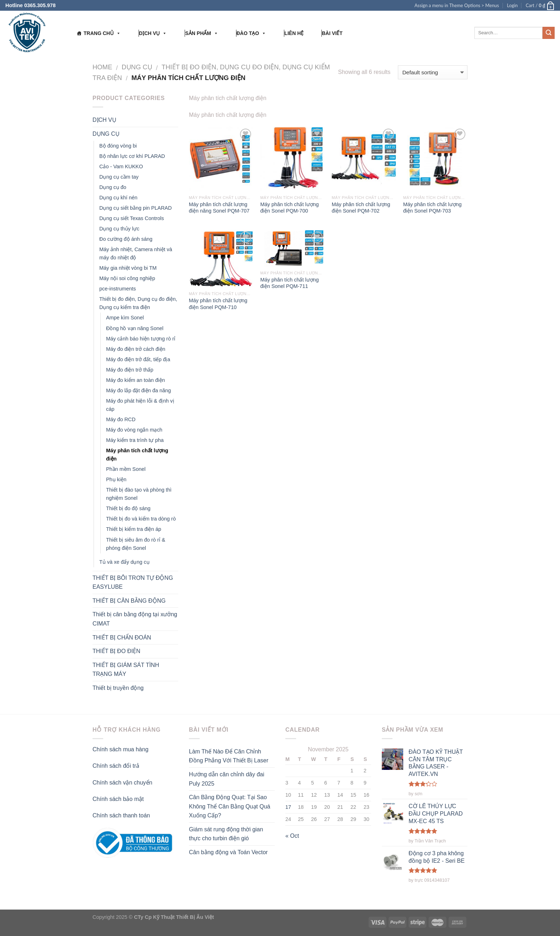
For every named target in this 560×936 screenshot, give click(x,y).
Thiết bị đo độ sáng (128, 508)
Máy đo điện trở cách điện (136, 349)
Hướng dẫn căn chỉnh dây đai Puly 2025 (227, 779)
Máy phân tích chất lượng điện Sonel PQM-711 (290, 283)
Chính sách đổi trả (116, 766)
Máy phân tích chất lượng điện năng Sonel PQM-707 (219, 208)
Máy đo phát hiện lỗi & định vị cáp (140, 405)
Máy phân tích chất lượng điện (137, 455)
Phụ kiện (116, 479)
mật (139, 799)
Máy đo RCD (121, 419)
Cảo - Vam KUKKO (121, 166)
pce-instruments (117, 289)
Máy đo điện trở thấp (130, 370)
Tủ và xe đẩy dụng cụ (124, 562)
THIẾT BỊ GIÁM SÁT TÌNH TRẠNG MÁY (126, 670)
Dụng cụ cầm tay (119, 177)
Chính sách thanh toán (121, 815)
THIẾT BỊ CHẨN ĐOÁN (122, 638)
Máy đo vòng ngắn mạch (134, 430)
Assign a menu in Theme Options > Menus (457, 5)
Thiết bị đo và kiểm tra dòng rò (141, 519)
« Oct (292, 836)
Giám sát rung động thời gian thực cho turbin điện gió (226, 834)
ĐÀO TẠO (251, 33)
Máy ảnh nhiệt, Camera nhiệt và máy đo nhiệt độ (136, 253)
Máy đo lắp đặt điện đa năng (139, 390)
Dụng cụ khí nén (118, 198)
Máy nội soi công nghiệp (127, 278)
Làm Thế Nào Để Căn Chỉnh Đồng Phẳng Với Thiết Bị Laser (229, 756)
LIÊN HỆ (294, 33)
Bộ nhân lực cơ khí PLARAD (132, 156)
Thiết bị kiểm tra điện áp (134, 529)
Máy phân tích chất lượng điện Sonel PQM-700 (290, 208)
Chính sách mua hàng (121, 749)
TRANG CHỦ (102, 33)
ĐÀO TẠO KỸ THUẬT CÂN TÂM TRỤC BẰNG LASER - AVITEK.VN (436, 763)
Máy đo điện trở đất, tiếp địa (138, 359)
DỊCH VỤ (153, 33)
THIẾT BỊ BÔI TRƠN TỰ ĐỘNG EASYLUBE (133, 582)
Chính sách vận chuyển (122, 783)
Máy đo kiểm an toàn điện (136, 380)
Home (102, 67)
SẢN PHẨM (201, 33)
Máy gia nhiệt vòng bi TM (128, 268)
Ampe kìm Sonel (125, 318)
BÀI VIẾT (332, 33)
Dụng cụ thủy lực (119, 229)
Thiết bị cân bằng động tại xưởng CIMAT (135, 619)
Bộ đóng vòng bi (118, 146)
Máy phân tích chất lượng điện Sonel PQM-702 (361, 208)
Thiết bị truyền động (118, 688)
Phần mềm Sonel (126, 469)
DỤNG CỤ (137, 67)
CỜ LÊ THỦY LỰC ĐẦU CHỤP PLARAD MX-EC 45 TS (436, 813)
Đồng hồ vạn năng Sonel (135, 328)
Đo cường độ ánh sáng (126, 239)
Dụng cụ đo (113, 187)
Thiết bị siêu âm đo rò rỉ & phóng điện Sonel (136, 544)
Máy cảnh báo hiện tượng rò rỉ (141, 339)
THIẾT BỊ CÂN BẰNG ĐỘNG (129, 601)
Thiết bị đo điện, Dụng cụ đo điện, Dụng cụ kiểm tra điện (138, 303)
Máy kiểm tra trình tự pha (135, 440)
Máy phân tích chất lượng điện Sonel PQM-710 (218, 304)
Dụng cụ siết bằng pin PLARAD (136, 208)
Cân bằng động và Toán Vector (228, 852)
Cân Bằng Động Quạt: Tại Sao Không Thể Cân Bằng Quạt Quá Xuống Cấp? (230, 806)
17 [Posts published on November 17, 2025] (288, 807)
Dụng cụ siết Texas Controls (132, 218)
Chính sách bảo (113, 799)
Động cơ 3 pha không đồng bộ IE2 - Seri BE (437, 857)
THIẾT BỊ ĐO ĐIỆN (116, 651)
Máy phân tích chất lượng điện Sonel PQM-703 (432, 208)
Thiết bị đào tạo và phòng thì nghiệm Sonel (139, 494)
